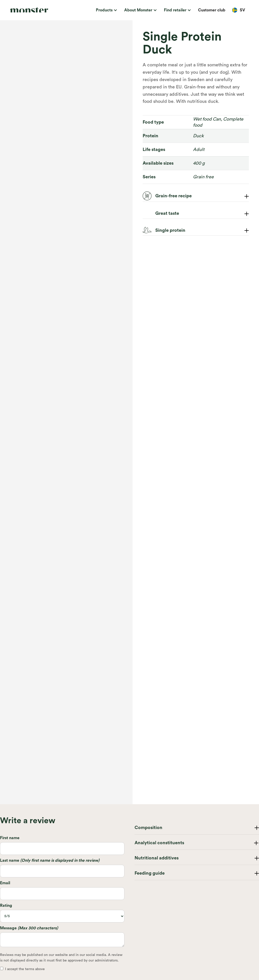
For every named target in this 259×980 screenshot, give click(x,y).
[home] (34, 10)
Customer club (212, 10)
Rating (6, 906)
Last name (50, 860)
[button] (106, 10)
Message (29, 928)
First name (10, 838)
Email (5, 883)
